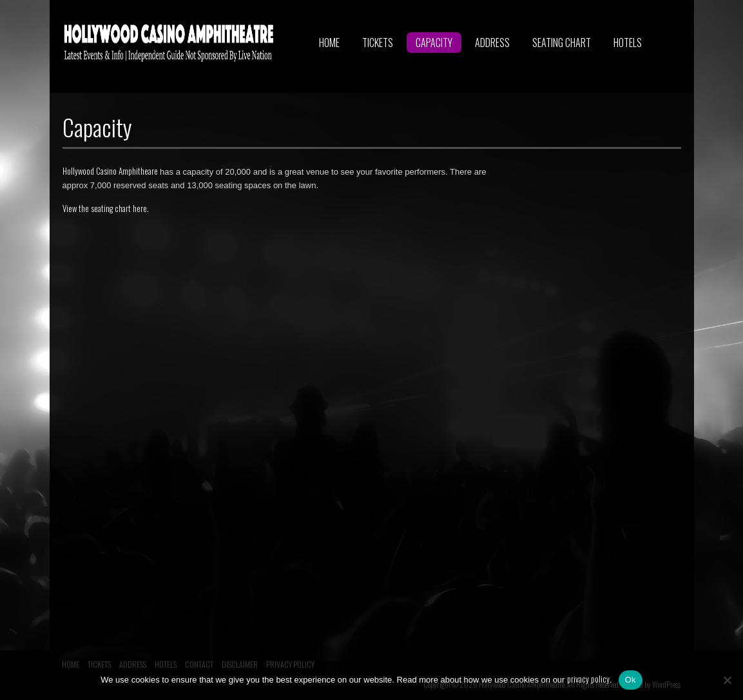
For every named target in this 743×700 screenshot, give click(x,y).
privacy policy (588, 679)
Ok (631, 680)
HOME (329, 43)
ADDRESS (492, 43)
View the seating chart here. (106, 208)
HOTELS (628, 43)
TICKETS (378, 43)
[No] (727, 680)
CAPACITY (434, 43)
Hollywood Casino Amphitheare (110, 171)
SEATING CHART (562, 43)
